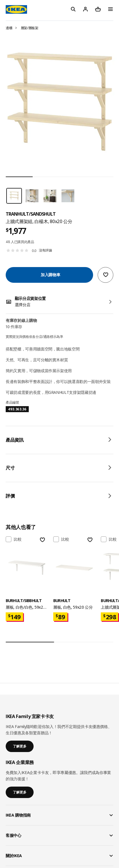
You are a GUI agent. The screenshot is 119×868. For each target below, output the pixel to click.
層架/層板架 (30, 28)
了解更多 (20, 746)
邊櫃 (9, 28)
